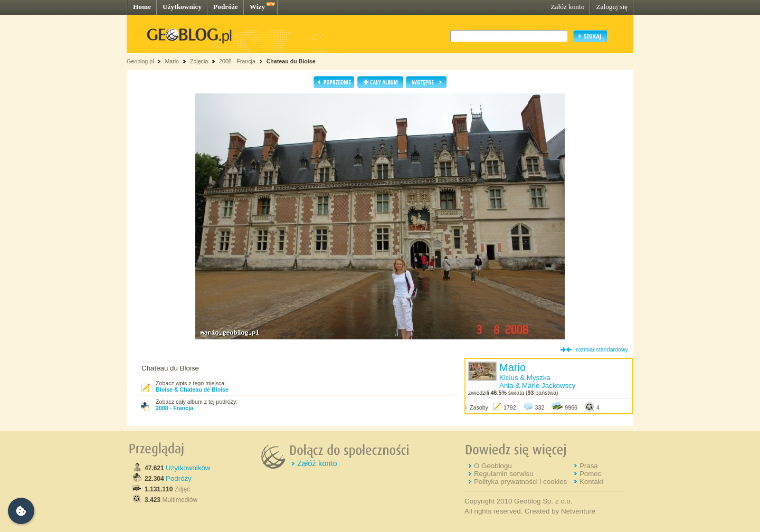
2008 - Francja (237, 61)
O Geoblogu (493, 466)
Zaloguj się (612, 7)
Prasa (589, 466)
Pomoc (590, 474)
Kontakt (591, 482)
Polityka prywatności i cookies (520, 482)
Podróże (226, 7)
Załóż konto (567, 7)
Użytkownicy (182, 7)
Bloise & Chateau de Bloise (192, 389)
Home (142, 7)
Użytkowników (188, 468)
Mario (172, 61)
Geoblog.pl (140, 61)
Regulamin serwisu (504, 474)
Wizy (257, 7)
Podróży (179, 478)
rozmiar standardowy (602, 349)
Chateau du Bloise (291, 61)
